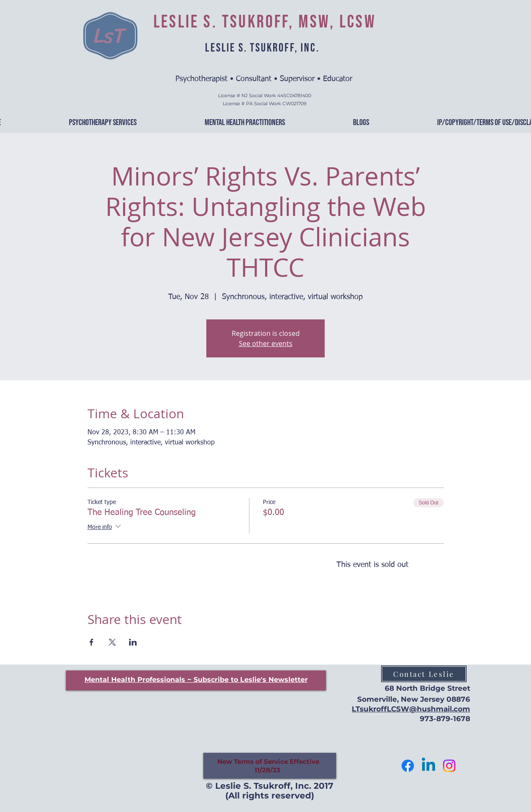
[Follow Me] (449, 766)
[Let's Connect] (428, 766)
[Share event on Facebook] (92, 642)
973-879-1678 (445, 719)
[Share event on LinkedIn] (133, 642)
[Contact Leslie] (424, 674)
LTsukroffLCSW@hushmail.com (411, 709)
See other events (266, 343)
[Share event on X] (112, 642)
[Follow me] (408, 766)
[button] (196, 680)
